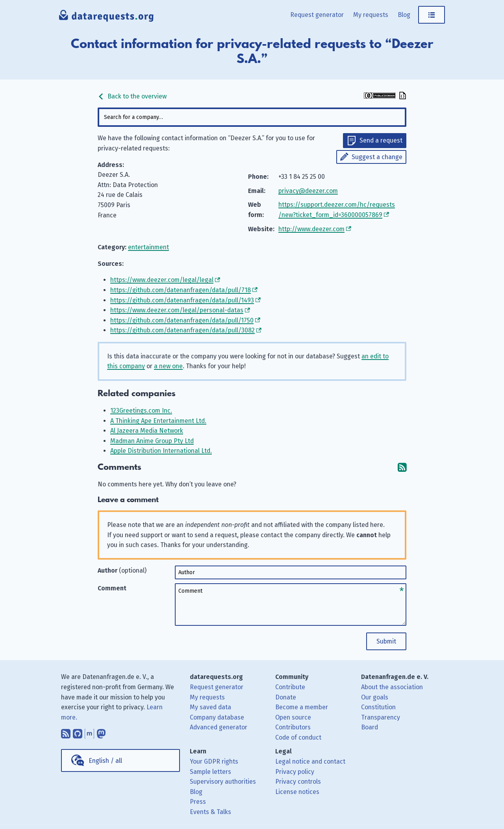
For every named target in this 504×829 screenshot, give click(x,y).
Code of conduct (298, 737)
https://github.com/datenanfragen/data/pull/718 (181, 290)
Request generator (317, 15)
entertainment (148, 247)
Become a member (302, 707)
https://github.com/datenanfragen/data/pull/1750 (182, 320)
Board (370, 727)
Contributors (293, 727)
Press (198, 802)
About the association (392, 687)
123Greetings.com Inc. (141, 411)
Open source (293, 717)
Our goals (375, 697)
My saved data (210, 707)
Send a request (381, 140)
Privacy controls (298, 782)
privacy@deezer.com (308, 191)
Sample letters (210, 772)
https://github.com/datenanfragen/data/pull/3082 (183, 330)
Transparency (381, 717)
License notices (297, 792)
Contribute (290, 687)
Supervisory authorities (223, 782)
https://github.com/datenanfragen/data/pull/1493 (182, 300)
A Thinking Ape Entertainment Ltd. (158, 421)
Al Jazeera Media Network (147, 431)
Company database (217, 717)
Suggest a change (377, 157)
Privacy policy (295, 772)
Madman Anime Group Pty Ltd (152, 441)
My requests (371, 15)
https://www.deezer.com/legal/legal (162, 280)
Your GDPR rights (214, 761)
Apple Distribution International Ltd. (161, 451)
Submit (386, 641)
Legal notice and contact (310, 761)
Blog (404, 15)
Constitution (378, 707)
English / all (105, 761)
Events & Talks (210, 812)
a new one (168, 366)
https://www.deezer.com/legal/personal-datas (177, 310)
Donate (286, 697)
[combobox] (252, 117)
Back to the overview (132, 96)
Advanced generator (219, 727)
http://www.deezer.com (311, 229)
